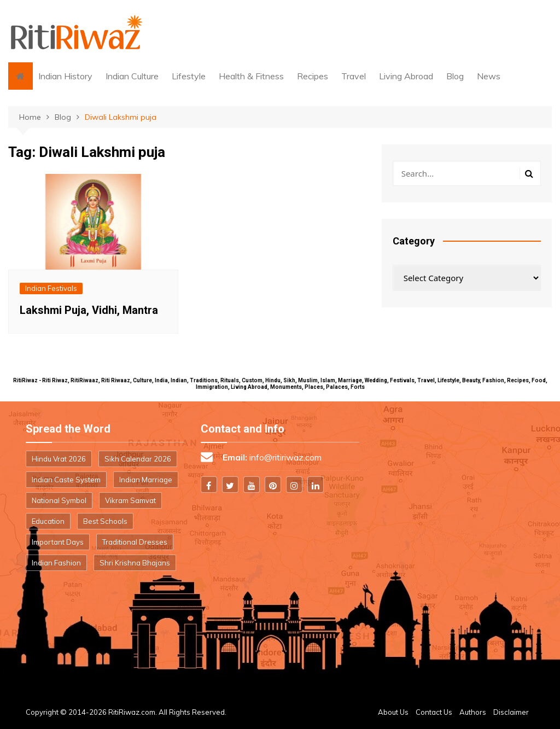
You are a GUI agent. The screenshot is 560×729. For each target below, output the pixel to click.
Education (48, 521)
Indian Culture (132, 76)
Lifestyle (189, 76)
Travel (354, 76)
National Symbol (59, 500)
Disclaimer (511, 712)
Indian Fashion (56, 563)
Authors (473, 712)
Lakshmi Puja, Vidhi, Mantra (89, 310)
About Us (393, 712)
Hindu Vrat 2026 (59, 459)
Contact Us (434, 712)
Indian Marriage (146, 480)
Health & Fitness (251, 76)
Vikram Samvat (130, 500)
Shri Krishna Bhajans (135, 563)
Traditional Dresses (135, 542)
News (489, 76)
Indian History (65, 76)
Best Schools (105, 521)
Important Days (58, 542)
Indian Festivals (51, 288)
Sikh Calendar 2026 (138, 459)
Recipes (313, 76)
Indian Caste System (66, 480)
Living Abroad (406, 76)
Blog (455, 76)
